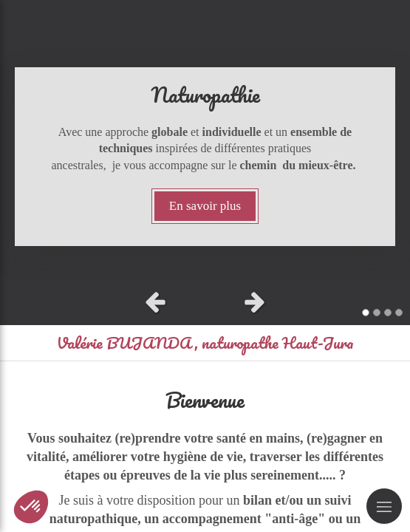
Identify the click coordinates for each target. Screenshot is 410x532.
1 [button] (366, 313)
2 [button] (377, 313)
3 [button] (388, 313)
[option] (205, 140)
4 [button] (399, 313)
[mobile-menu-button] (384, 506)
